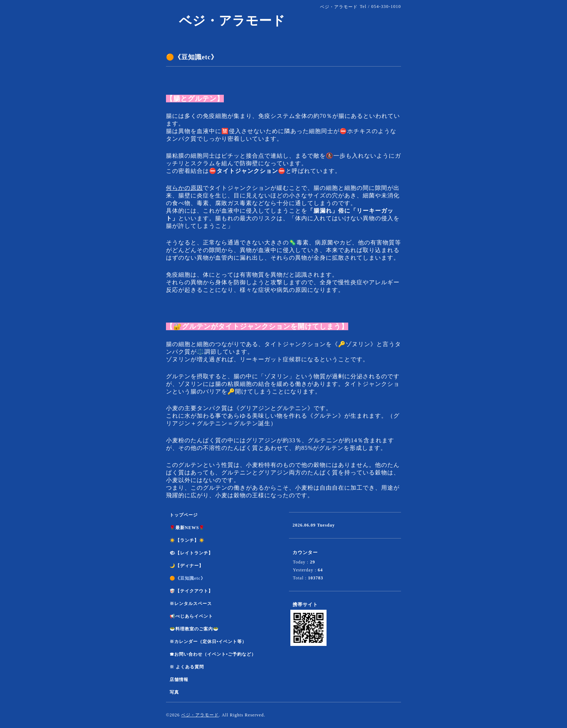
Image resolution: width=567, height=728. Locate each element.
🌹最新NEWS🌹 (187, 528)
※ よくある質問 (187, 667)
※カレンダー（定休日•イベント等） (208, 642)
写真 (174, 692)
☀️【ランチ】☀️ (187, 540)
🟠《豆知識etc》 (187, 578)
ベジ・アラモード (226, 21)
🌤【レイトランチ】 (191, 553)
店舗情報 (179, 680)
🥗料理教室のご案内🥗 (194, 629)
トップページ (184, 515)
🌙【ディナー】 (187, 566)
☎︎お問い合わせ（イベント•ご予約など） (213, 654)
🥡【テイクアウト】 (191, 591)
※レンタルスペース (191, 604)
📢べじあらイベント (191, 616)
